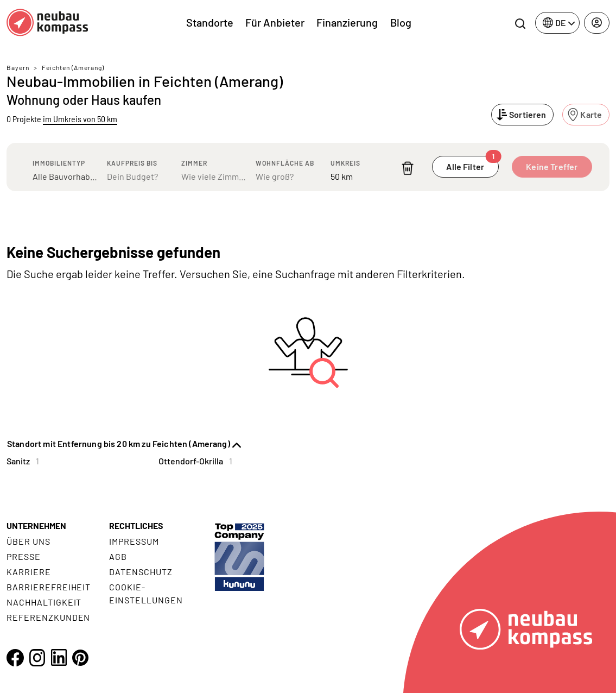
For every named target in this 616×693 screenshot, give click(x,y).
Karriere (29, 572)
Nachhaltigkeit (44, 602)
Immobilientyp (59, 163)
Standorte (210, 22)
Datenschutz (141, 572)
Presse (24, 556)
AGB (118, 556)
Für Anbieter (275, 22)
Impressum (134, 541)
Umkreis (345, 163)
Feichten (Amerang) (73, 67)
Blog (401, 22)
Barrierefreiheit (49, 587)
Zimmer (194, 163)
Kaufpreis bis (132, 163)
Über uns (28, 541)
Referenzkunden (48, 617)
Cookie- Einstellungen (146, 593)
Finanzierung (347, 22)
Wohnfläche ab (285, 163)
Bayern (18, 67)
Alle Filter (472, 164)
